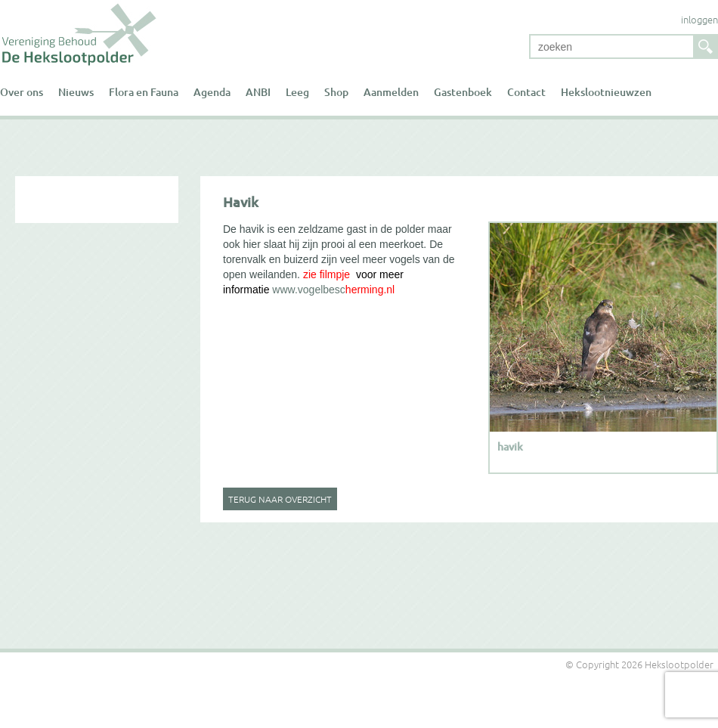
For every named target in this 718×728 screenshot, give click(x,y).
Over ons (22, 92)
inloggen (699, 19)
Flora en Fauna (144, 92)
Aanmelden (391, 92)
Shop (336, 92)
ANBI (258, 92)
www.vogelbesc (309, 290)
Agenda (212, 92)
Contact (526, 92)
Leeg (297, 92)
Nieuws (76, 92)
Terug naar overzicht (280, 499)
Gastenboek (463, 92)
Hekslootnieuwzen (606, 92)
